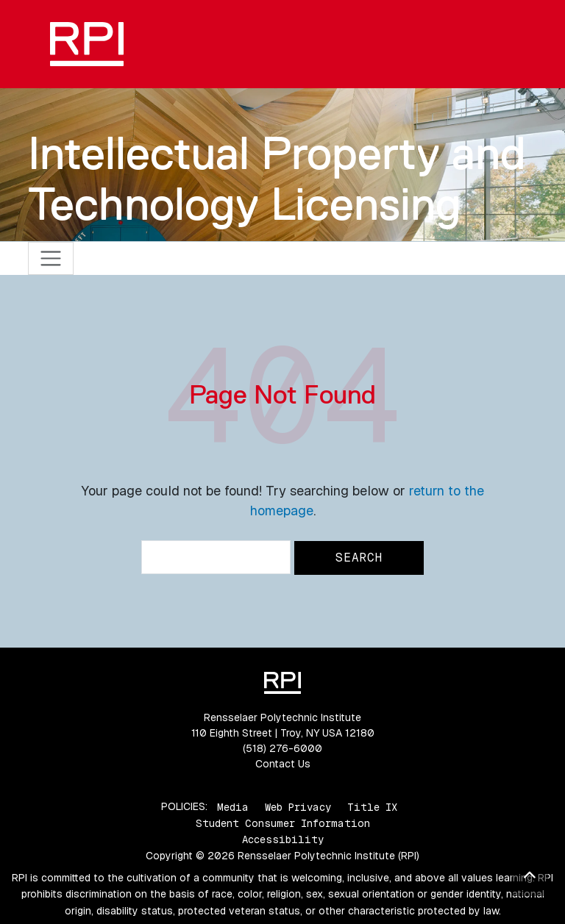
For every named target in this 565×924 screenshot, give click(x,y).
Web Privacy (298, 806)
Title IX (372, 806)
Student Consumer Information (283, 823)
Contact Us (283, 764)
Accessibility (283, 839)
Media (233, 806)
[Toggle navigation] (51, 258)
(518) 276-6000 (282, 748)
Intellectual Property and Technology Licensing (277, 178)
